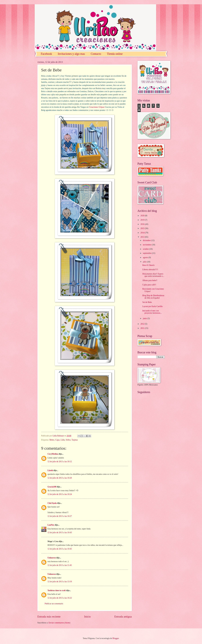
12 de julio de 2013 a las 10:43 (60, 533)
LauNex (51, 525)
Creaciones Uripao (97, 107)
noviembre (147, 245)
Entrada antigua (123, 617)
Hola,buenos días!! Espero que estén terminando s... (153, 275)
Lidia (63, 440)
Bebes (52, 440)
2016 (143, 224)
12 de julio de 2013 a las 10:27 (60, 516)
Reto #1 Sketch (148, 265)
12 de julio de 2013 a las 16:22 (60, 598)
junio (145, 318)
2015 (143, 228)
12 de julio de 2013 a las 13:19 (60, 582)
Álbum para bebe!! (150, 280)
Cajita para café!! (149, 285)
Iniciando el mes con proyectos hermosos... (152, 312)
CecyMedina (53, 454)
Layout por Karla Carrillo (152, 306)
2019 (143, 220)
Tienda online (115, 54)
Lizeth (50, 470)
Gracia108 (52, 487)
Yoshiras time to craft (57, 590)
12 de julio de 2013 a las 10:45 (60, 549)
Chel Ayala (52, 503)
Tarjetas (75, 440)
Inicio (87, 617)
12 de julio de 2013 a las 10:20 (60, 478)
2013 (143, 237)
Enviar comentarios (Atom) (59, 623)
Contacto (96, 54)
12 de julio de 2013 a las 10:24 (60, 494)
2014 (143, 233)
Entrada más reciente (49, 617)
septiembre (147, 253)
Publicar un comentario (54, 604)
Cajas (58, 440)
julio (145, 262)
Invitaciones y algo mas (71, 54)
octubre (146, 249)
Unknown (52, 558)
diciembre (147, 240)
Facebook (46, 54)
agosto (146, 257)
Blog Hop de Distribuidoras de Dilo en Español (153, 297)
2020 (143, 216)
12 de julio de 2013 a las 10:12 (60, 462)
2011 (143, 328)
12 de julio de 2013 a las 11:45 (60, 565)
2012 (143, 324)
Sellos (68, 440)
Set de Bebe (147, 302)
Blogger (116, 638)
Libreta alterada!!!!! (150, 270)
